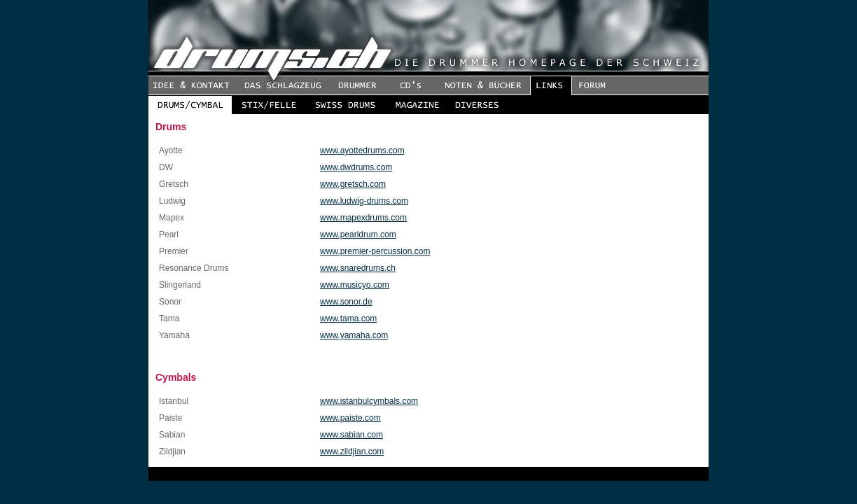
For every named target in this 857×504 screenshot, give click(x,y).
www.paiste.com (350, 418)
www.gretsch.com (353, 184)
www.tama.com (348, 318)
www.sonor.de (346, 302)
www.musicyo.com (355, 285)
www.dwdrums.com (356, 167)
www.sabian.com (351, 435)
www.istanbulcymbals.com (369, 401)
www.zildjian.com (352, 451)
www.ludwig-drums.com (364, 201)
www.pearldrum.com (358, 234)
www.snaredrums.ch (358, 268)
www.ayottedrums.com (362, 150)
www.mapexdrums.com (363, 218)
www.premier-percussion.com (375, 251)
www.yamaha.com (354, 335)
